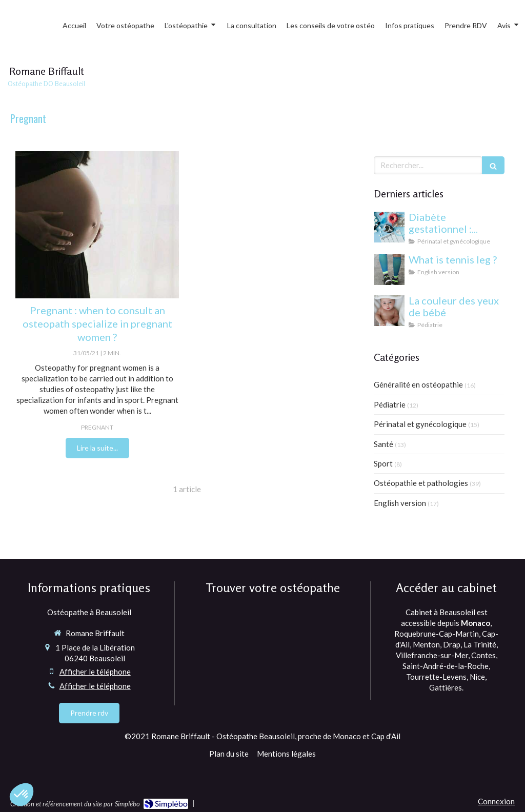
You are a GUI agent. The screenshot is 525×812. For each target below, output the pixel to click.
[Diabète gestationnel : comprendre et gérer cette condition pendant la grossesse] (389, 227)
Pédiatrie (390, 404)
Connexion (496, 801)
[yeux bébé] (389, 311)
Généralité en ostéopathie (418, 384)
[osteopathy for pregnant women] (97, 225)
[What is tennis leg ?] (389, 270)
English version (400, 503)
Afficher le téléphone (95, 672)
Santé (383, 444)
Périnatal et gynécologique (420, 424)
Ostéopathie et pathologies (421, 483)
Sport (383, 463)
